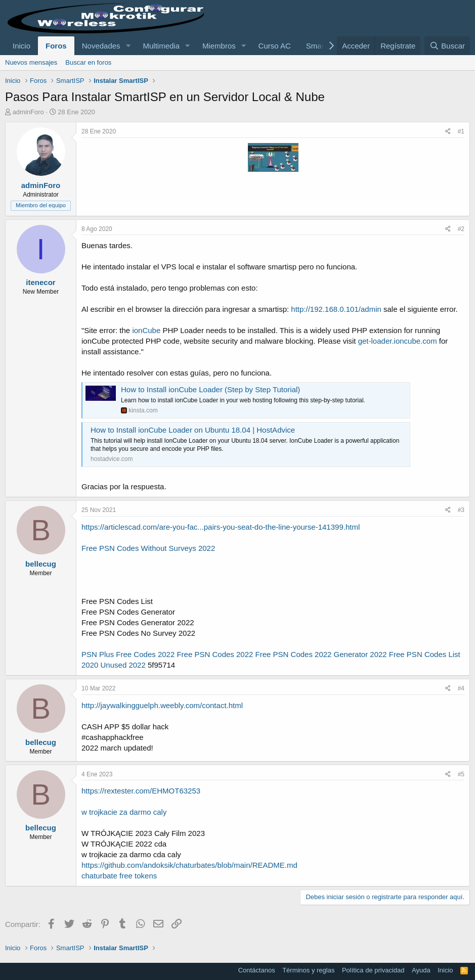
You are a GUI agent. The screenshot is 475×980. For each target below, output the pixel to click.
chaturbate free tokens (119, 876)
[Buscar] (447, 46)
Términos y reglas (308, 970)
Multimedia (161, 46)
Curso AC (275, 46)
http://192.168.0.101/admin (336, 309)
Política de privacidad (373, 970)
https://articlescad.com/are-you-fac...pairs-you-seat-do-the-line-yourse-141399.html (221, 527)
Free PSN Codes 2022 (215, 654)
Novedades (101, 46)
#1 (461, 131)
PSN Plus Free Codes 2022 (128, 654)
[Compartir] (448, 132)
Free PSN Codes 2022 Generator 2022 (321, 654)
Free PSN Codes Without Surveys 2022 (148, 548)
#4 (461, 688)
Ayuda (421, 970)
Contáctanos (257, 970)
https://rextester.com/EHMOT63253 (141, 791)
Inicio (21, 46)
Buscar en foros (88, 62)
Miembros (219, 46)
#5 (461, 774)
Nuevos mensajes (31, 62)
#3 (461, 510)
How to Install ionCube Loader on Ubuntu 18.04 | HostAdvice (193, 430)
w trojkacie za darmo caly (124, 812)
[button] (128, 46)
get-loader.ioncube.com (398, 341)
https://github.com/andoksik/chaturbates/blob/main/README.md (189, 865)
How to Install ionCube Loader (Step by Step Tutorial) (210, 389)
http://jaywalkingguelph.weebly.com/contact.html (162, 705)
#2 (461, 229)
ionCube (146, 330)
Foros (56, 46)
